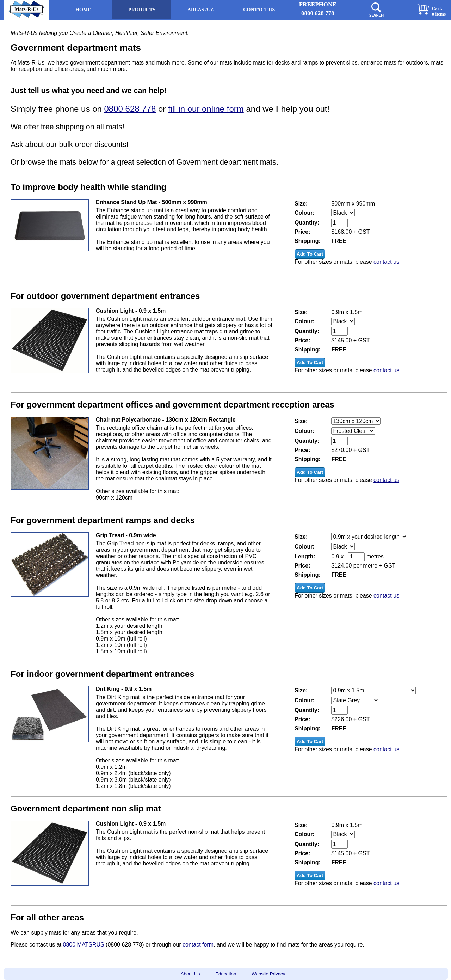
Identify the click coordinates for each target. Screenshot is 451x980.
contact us (386, 262)
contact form (198, 945)
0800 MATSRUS (84, 945)
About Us (190, 974)
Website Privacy (268, 974)
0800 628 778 (130, 109)
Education (226, 974)
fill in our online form (206, 109)
